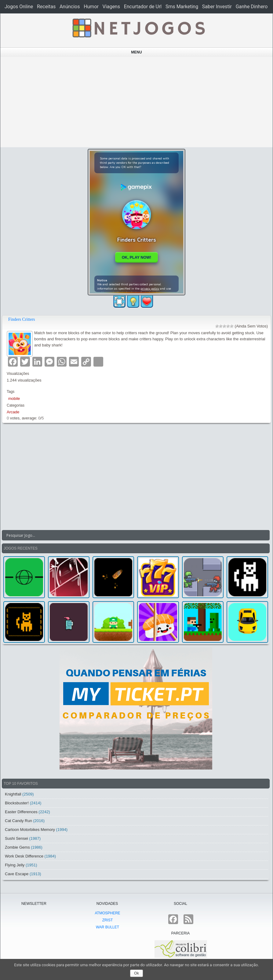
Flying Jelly (15, 865)
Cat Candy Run (18, 821)
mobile (14, 399)
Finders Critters (22, 319)
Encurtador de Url (143, 7)
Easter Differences (21, 812)
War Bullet (107, 927)
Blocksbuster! (17, 803)
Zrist (108, 920)
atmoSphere (107, 913)
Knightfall (13, 794)
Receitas (46, 7)
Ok (136, 973)
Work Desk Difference (24, 856)
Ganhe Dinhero (252, 7)
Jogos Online (19, 7)
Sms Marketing (182, 7)
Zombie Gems (17, 847)
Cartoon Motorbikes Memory (30, 830)
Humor (91, 7)
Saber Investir (217, 7)
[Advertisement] (137, 102)
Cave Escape (17, 874)
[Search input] (132, 535)
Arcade (13, 412)
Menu (136, 52)
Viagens (111, 7)
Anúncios (70, 7)
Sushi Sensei (16, 838)
